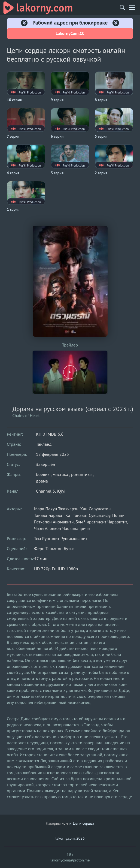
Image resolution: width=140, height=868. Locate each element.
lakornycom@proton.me (70, 860)
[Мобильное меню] (132, 8)
